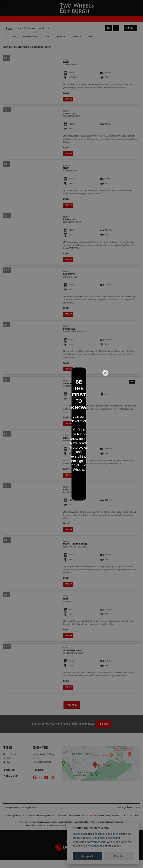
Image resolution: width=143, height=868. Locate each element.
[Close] (105, 403)
